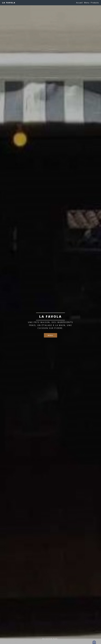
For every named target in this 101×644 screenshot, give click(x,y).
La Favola (9, 3)
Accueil (79, 3)
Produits (95, 3)
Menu (87, 3)
